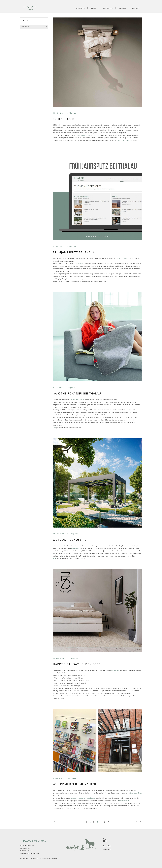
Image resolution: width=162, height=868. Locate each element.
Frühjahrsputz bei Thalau (75, 252)
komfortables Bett (84, 135)
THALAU (72, 400)
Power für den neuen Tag (124, 140)
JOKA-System (75, 548)
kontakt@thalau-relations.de (30, 853)
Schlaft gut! (64, 119)
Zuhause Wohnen (136, 793)
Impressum (107, 849)
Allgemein (73, 113)
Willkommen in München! (75, 784)
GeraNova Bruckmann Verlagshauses (83, 798)
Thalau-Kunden (124, 801)
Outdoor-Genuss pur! (71, 540)
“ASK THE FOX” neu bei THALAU (77, 393)
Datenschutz (107, 846)
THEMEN (80, 264)
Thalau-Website (124, 258)
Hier (54, 428)
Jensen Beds (115, 670)
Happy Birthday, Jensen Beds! (77, 664)
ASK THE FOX (80, 400)
